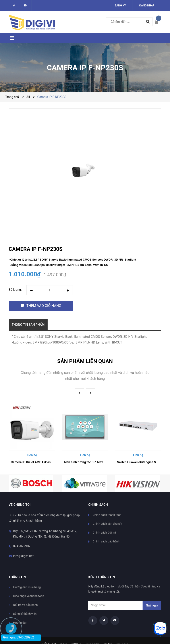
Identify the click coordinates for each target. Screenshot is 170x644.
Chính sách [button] (98, 505)
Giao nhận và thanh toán (29, 596)
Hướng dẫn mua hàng (27, 587)
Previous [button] (79, 393)
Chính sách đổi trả (104, 533)
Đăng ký (120, 6)
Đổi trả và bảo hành (25, 605)
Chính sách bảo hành (106, 541)
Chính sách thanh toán (107, 515)
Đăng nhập (147, 6)
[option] (32, 436)
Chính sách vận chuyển (107, 524)
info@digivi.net (23, 556)
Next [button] (91, 393)
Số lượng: (15, 290)
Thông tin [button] (17, 577)
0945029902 (22, 546)
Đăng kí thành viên (25, 614)
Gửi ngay (152, 605)
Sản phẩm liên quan (85, 361)
